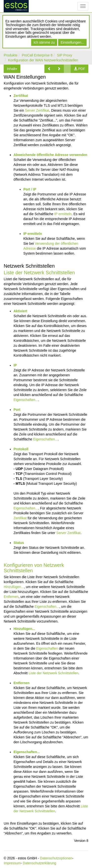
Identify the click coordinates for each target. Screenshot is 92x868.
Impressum (12, 863)
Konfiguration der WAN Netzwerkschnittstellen (43, 60)
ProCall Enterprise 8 (37, 55)
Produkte (11, 55)
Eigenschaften (47, 648)
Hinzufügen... (14, 587)
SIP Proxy (65, 55)
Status (19, 543)
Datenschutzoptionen (56, 858)
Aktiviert (20, 311)
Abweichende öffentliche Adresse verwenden (50, 155)
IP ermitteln (63, 214)
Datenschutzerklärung (39, 863)
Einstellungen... (72, 42)
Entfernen (11, 597)
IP (15, 365)
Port (17, 410)
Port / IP (30, 189)
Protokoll (21, 449)
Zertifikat (21, 96)
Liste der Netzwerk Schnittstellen (39, 273)
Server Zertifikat (37, 110)
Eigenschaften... (26, 400)
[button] (49, 69)
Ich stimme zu (44, 42)
